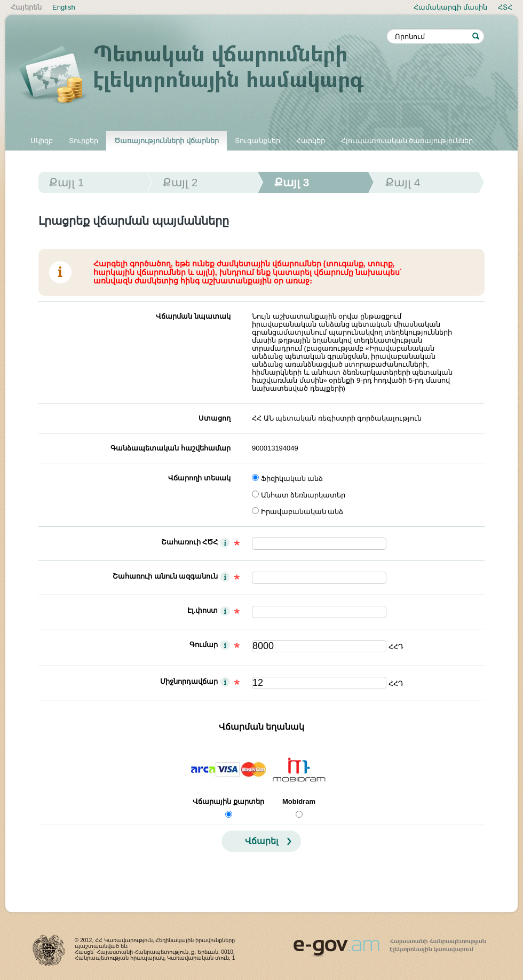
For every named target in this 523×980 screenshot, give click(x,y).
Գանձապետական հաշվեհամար (171, 448)
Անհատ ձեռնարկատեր (303, 495)
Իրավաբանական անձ (302, 512)
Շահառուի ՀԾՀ (190, 542)
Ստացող (215, 418)
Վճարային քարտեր (228, 801)
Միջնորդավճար (189, 681)
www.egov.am (390, 943)
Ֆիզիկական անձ (292, 479)
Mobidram (299, 801)
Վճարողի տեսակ (199, 478)
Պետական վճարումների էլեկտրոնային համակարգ (203, 76)
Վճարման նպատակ (193, 316)
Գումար (204, 645)
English (64, 7)
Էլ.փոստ (203, 610)
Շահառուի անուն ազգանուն (165, 576)
